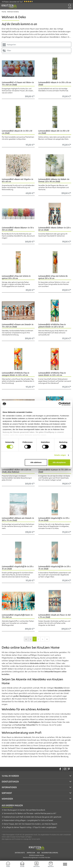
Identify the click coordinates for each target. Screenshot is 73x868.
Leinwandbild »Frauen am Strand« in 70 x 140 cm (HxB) (18, 326)
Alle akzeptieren (59, 462)
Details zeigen (60, 455)
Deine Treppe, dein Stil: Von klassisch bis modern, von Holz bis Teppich (30, 824)
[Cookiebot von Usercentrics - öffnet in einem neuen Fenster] (60, 404)
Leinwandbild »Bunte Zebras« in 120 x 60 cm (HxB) (54, 229)
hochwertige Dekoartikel (26, 725)
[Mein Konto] (36, 864)
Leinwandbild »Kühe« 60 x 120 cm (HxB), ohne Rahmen (16, 471)
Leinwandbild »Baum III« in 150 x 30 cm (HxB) (54, 132)
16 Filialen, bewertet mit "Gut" (12, 2)
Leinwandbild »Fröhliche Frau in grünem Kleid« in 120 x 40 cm (52, 326)
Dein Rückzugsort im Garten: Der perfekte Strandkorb (24, 810)
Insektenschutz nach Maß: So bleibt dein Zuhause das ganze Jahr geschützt (32, 817)
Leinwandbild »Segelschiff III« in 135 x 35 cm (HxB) (54, 568)
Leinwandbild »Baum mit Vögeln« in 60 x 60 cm (18, 180)
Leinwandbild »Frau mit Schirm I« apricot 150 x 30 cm (16, 277)
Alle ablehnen (36, 462)
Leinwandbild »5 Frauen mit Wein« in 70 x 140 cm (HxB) (18, 84)
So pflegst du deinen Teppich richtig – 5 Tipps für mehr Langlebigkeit (30, 827)
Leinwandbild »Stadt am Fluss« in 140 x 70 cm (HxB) (54, 616)
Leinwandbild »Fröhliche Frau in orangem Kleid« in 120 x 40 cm (16, 374)
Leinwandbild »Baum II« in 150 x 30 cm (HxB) (17, 132)
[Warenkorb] (51, 864)
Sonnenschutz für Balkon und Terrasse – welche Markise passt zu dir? (30, 813)
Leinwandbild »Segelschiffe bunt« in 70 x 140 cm (17, 616)
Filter (7, 51)
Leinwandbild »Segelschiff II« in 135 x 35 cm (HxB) (18, 568)
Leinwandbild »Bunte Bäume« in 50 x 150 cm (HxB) (18, 229)
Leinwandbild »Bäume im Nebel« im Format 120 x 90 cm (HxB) (54, 180)
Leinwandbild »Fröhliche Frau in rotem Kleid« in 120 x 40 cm (52, 374)
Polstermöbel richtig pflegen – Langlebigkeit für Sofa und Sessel (28, 820)
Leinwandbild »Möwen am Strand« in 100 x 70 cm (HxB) (18, 519)
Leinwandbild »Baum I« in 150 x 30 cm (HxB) (55, 84)
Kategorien (9, 45)
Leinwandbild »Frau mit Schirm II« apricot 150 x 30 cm (53, 277)
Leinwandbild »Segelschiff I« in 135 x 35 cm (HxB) (54, 519)
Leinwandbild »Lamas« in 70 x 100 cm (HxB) (55, 471)
